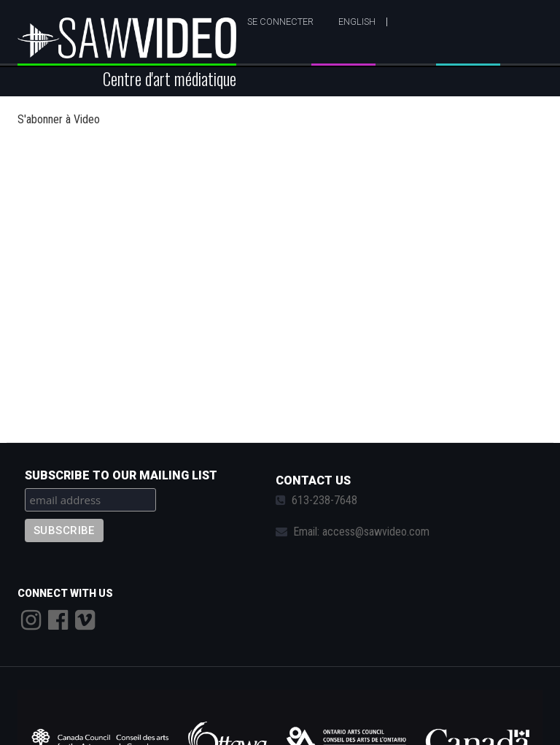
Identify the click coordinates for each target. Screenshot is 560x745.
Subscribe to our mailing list (121, 475)
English (357, 22)
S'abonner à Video (59, 119)
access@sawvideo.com (376, 532)
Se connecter (280, 22)
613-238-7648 (324, 500)
